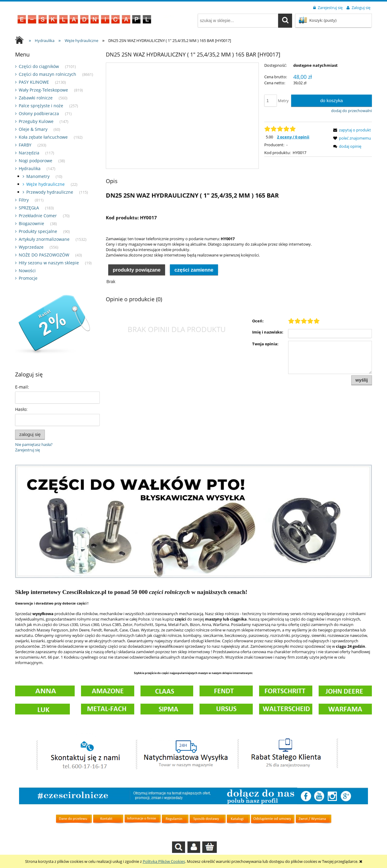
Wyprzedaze (31, 247)
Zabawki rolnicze (36, 98)
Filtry (24, 200)
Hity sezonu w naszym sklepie (49, 263)
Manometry (38, 176)
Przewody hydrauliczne (50, 192)
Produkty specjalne (38, 231)
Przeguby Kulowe (36, 121)
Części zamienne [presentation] (194, 270)
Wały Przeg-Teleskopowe (43, 90)
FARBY (25, 145)
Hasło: (21, 409)
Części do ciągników (39, 66)
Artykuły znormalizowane (44, 239)
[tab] (137, 269)
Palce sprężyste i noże (41, 106)
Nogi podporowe (36, 161)
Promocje (28, 278)
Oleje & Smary (33, 129)
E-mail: (22, 387)
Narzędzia (29, 153)
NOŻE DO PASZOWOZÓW (44, 255)
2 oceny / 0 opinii (293, 137)
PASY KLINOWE (34, 82)
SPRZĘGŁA (29, 208)
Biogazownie (31, 223)
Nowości (27, 271)
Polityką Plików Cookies (164, 861)
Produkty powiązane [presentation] (137, 270)
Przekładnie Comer (38, 216)
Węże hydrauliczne (46, 184)
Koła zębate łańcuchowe (43, 137)
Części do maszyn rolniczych (47, 74)
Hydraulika (30, 168)
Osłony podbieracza (39, 113)
